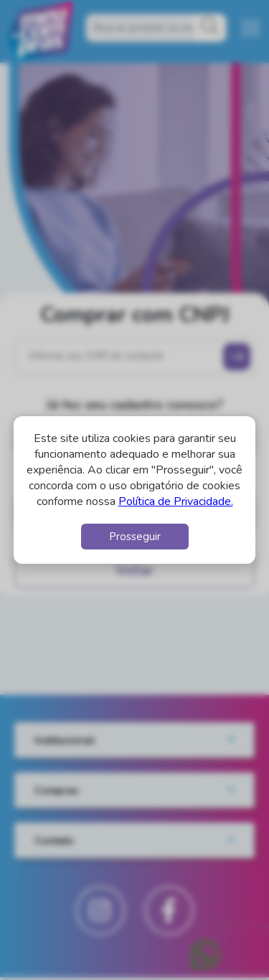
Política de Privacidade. (176, 501)
